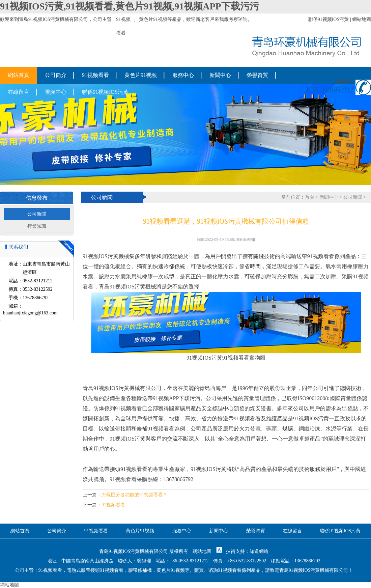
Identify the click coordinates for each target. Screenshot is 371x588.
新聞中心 (220, 75)
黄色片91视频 (153, 19)
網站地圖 (362, 19)
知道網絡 (259, 551)
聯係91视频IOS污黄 (329, 19)
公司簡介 (56, 75)
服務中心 (183, 75)
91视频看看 (95, 75)
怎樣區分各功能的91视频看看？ (135, 495)
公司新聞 (37, 214)
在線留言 (19, 92)
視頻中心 (56, 92)
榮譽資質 (257, 75)
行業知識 (37, 226)
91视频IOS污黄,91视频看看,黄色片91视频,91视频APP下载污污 (130, 6)
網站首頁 (19, 75)
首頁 (310, 197)
